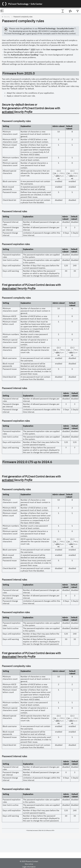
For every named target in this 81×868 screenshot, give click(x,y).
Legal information (29, 867)
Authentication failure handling (24, 55)
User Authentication (20, 49)
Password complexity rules (23, 17)
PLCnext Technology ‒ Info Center (25, 4)
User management (54, 49)
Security (7, 17)
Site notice (29, 864)
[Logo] (4, 4)
